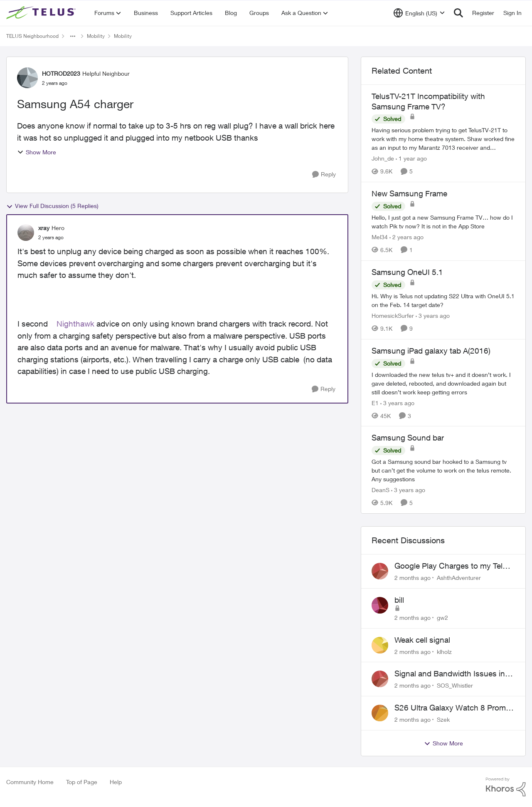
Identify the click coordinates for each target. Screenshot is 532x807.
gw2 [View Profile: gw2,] (442, 618)
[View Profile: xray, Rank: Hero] (26, 233)
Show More (37, 152)
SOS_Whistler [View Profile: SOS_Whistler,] (455, 685)
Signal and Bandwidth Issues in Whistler (450, 674)
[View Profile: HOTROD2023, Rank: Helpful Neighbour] (27, 78)
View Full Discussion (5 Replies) (52, 206)
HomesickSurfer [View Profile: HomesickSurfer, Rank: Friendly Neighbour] (393, 316)
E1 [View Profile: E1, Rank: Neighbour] (375, 402)
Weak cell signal (422, 640)
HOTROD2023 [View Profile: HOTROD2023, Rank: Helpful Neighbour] (61, 73)
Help (116, 782)
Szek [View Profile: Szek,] (443, 719)
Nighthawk (75, 324)
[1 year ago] (411, 158)
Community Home (30, 782)
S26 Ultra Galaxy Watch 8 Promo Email (452, 708)
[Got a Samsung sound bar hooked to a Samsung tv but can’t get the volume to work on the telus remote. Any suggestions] (443, 470)
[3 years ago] (433, 316)
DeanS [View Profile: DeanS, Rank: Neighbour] (381, 490)
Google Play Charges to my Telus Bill (453, 566)
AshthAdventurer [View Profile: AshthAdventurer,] (459, 578)
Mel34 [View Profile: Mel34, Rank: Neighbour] (380, 237)
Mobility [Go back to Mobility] (96, 36)
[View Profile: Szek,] (380, 713)
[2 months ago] (413, 578)
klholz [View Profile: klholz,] (444, 651)
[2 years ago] (406, 237)
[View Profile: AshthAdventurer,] (380, 571)
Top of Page (82, 782)
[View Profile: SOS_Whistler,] (380, 679)
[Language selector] (419, 13)
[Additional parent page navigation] (73, 36)
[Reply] (324, 175)
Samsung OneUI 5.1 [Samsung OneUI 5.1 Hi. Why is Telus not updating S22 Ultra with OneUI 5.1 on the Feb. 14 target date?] (407, 272)
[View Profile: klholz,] (380, 645)
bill (399, 600)
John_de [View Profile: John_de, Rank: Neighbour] (383, 158)
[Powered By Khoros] (506, 787)
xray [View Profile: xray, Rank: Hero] (44, 228)
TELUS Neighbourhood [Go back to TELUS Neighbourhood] (32, 36)
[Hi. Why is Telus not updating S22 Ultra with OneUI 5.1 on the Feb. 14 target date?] (443, 300)
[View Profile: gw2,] (380, 605)
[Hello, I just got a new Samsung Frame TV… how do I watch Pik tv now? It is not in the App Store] (443, 222)
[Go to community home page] (42, 13)
